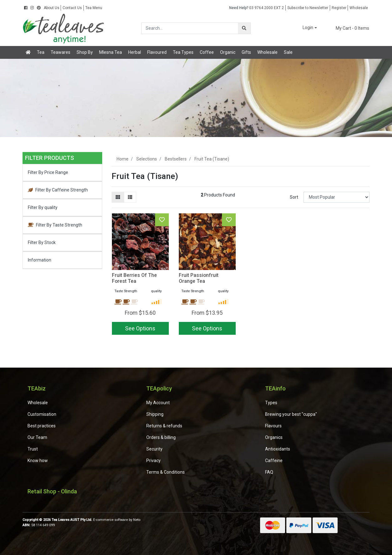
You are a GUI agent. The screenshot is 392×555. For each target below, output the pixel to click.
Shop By (85, 52)
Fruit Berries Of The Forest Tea (134, 278)
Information (40, 260)
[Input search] (190, 28)
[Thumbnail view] (118, 197)
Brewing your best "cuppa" (291, 414)
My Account (158, 403)
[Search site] (244, 28)
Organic (228, 52)
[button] (305, 28)
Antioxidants (278, 449)
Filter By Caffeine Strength (58, 190)
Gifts (246, 52)
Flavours (273, 426)
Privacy (153, 461)
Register (339, 8)
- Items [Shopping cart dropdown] (349, 28)
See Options (140, 328)
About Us (52, 8)
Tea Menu (94, 8)
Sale (288, 52)
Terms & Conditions (166, 472)
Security (154, 449)
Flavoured (157, 52)
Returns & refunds (164, 426)
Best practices (42, 426)
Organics (274, 437)
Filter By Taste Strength (55, 225)
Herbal (135, 52)
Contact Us (72, 8)
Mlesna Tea (111, 52)
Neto (137, 520)
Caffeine (274, 461)
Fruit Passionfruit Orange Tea (199, 278)
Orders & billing (161, 437)
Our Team (37, 437)
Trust (33, 449)
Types (271, 403)
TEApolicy (159, 388)
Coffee (207, 52)
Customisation (42, 414)
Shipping (155, 414)
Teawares (60, 52)
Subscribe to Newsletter (308, 8)
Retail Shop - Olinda (52, 491)
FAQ (269, 472)
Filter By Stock (42, 242)
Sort (294, 197)
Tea (41, 52)
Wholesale (359, 8)
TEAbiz (37, 388)
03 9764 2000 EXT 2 (256, 8)
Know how (38, 461)
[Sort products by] (337, 197)
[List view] (130, 197)
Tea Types (183, 52)
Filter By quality (43, 207)
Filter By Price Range (48, 172)
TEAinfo (275, 388)
